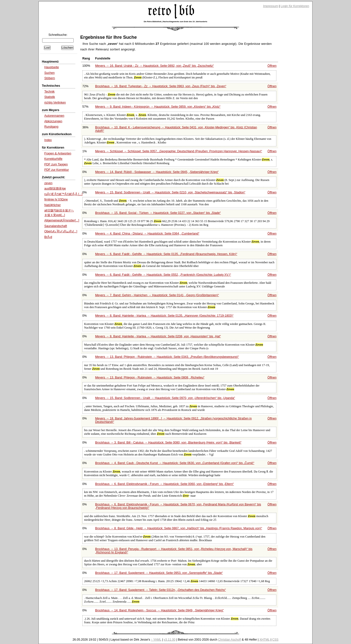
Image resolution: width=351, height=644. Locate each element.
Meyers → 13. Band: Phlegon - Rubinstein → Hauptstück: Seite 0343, (167, 357)
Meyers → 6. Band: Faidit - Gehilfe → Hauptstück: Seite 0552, (163, 275)
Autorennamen (54, 116)
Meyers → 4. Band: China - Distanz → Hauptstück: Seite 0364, (147, 234)
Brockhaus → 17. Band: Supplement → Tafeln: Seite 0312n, (160, 590)
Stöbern (50, 78)
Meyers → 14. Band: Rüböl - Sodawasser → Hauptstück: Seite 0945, (157, 172)
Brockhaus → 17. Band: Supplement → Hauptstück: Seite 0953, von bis (159, 573)
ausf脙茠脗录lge (55, 189)
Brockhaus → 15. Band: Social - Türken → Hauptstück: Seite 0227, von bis (158, 213)
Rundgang (51, 127)
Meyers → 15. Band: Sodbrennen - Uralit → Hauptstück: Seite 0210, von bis (170, 192)
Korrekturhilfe (53, 159)
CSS (275, 640)
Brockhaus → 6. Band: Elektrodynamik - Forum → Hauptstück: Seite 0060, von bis (164, 484)
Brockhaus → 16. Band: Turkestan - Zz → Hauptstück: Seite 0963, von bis (161, 86)
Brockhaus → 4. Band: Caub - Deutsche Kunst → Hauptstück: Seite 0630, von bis (175, 463)
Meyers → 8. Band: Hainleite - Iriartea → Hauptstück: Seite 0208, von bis (158, 336)
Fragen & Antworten (58, 153)
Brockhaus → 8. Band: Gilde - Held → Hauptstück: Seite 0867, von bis (179, 528)
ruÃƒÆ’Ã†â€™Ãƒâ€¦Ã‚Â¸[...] (63, 194)
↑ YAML (156, 640)
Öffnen (272, 66)
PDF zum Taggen (56, 164)
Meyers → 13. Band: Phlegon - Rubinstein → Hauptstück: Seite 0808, (150, 378)
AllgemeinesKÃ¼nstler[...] (62, 220)
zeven (48, 183)
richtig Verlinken (55, 103)
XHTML (264, 640)
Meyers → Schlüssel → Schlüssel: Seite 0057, (179, 151)
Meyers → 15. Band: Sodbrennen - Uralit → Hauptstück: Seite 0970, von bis (165, 398)
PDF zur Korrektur (57, 170)
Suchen (49, 73)
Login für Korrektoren (295, 6)
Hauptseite (52, 67)
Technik (49, 92)
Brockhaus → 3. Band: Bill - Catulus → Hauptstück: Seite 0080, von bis (168, 443)
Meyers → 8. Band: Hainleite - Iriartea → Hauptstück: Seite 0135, (164, 316)
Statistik (50, 97)
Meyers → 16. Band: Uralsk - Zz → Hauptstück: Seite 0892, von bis (154, 66)
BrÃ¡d (48, 237)
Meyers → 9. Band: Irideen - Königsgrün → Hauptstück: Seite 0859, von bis (158, 107)
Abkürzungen (53, 121)
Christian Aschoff (229, 640)
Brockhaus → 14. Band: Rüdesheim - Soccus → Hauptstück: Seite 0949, (159, 610)
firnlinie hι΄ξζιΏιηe (56, 199)
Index (48, 140)
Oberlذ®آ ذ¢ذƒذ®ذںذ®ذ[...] (61, 231)
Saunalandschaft (56, 226)
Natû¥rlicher (53, 205)
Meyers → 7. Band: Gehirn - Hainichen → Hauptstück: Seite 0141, (157, 295)
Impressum (271, 6)
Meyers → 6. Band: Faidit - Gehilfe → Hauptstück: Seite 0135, (166, 254)
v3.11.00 (170, 640)
